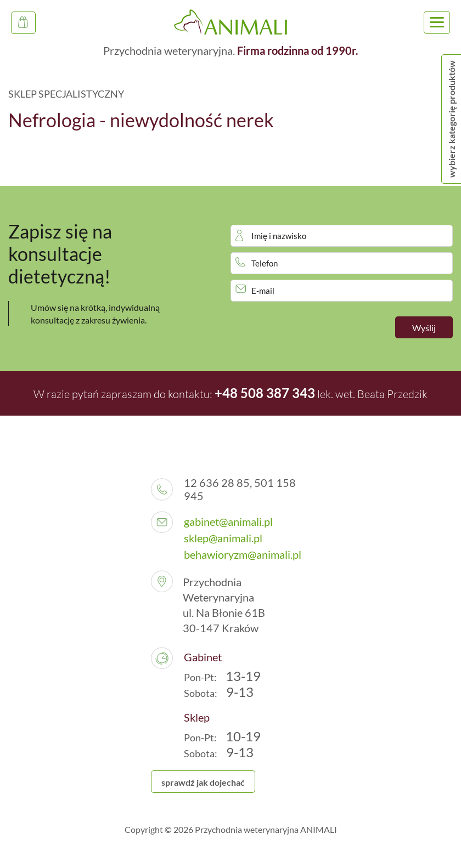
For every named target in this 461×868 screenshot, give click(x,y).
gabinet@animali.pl (228, 521)
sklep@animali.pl (223, 538)
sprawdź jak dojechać (203, 782)
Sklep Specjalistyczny (27, 25)
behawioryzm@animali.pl (243, 554)
